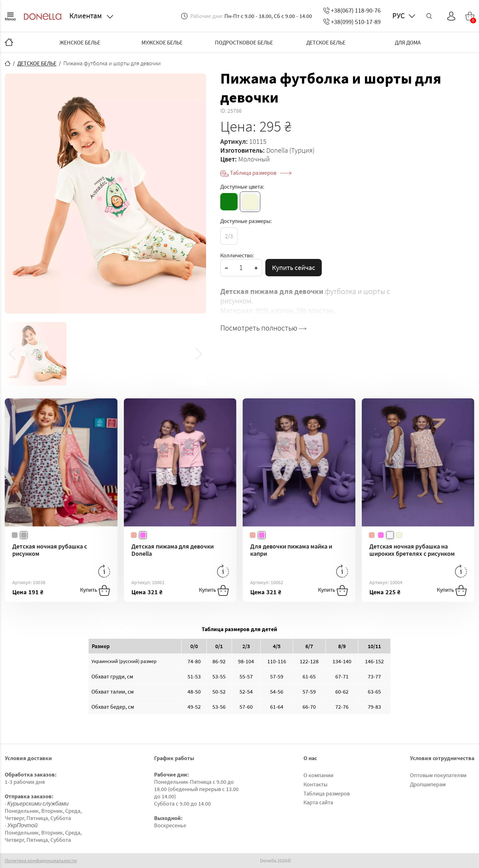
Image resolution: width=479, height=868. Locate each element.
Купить (95, 590)
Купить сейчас (294, 267)
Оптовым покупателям (438, 775)
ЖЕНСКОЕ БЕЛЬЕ (80, 42)
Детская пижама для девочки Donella (173, 550)
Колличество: (237, 255)
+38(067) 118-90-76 (352, 10)
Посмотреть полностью (263, 328)
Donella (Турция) (290, 150)
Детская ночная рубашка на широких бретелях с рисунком (412, 550)
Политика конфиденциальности (41, 861)
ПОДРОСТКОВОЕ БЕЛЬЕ (244, 42)
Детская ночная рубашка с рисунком (50, 550)
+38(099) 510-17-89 (352, 22)
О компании (318, 775)
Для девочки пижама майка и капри (291, 550)
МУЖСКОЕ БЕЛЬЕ (162, 42)
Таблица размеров (261, 173)
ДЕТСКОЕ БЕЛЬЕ (326, 42)
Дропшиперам (428, 784)
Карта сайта (318, 802)
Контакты (315, 784)
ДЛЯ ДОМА (408, 42)
